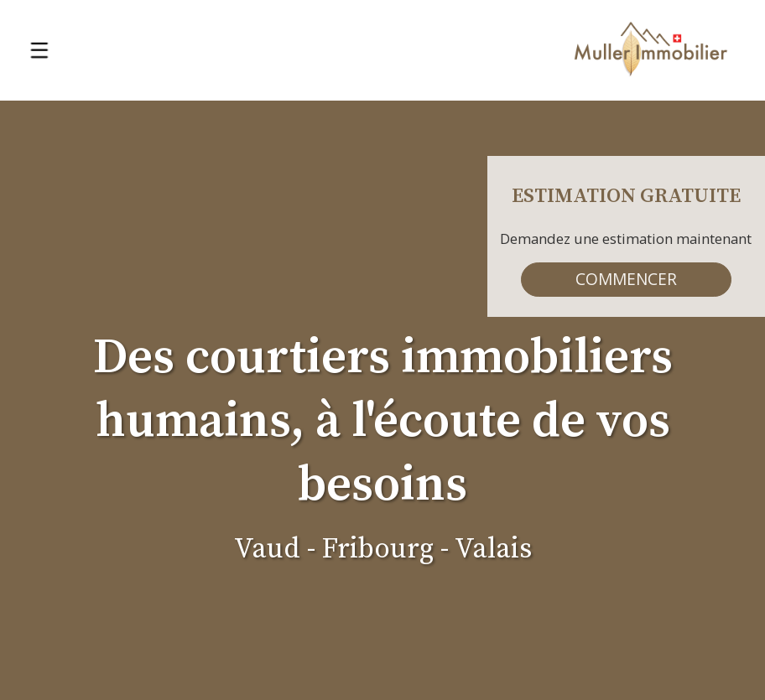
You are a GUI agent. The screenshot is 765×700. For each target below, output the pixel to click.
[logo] (651, 50)
